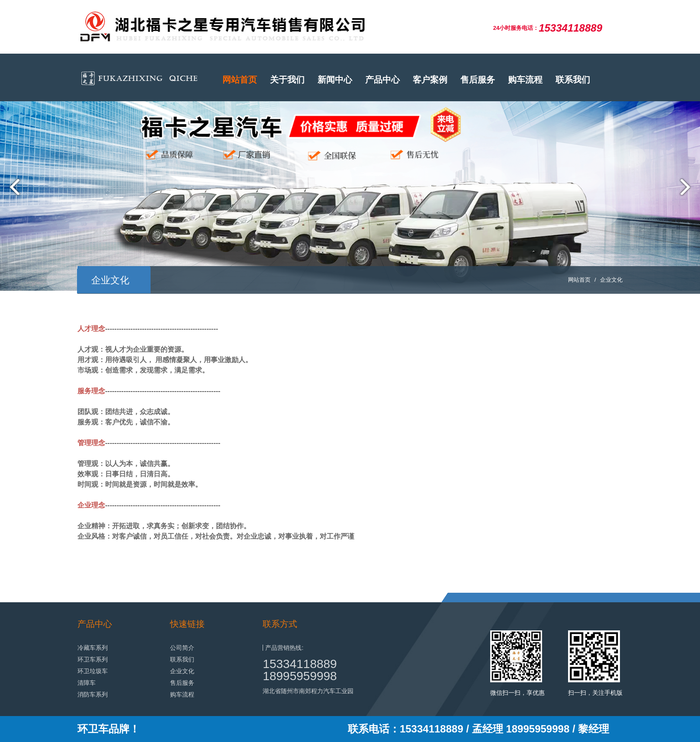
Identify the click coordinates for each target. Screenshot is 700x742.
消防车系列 (93, 694)
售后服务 (478, 80)
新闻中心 (335, 80)
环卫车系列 (93, 659)
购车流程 (525, 80)
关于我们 (287, 80)
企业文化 (611, 280)
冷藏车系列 (93, 648)
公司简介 (182, 648)
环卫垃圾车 (93, 671)
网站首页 (240, 80)
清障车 (87, 683)
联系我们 (573, 80)
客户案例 (430, 80)
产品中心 (382, 80)
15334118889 (300, 664)
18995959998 (300, 676)
